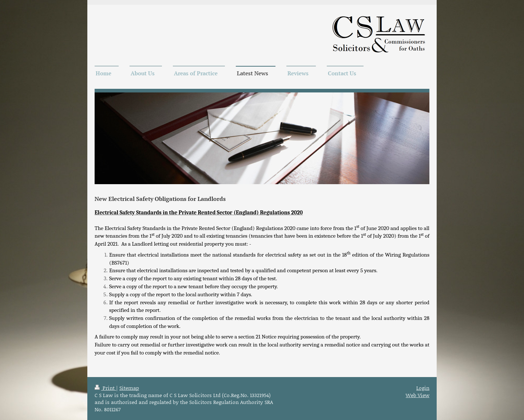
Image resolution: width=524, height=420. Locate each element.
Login (423, 388)
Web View (418, 395)
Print (105, 388)
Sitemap (129, 388)
